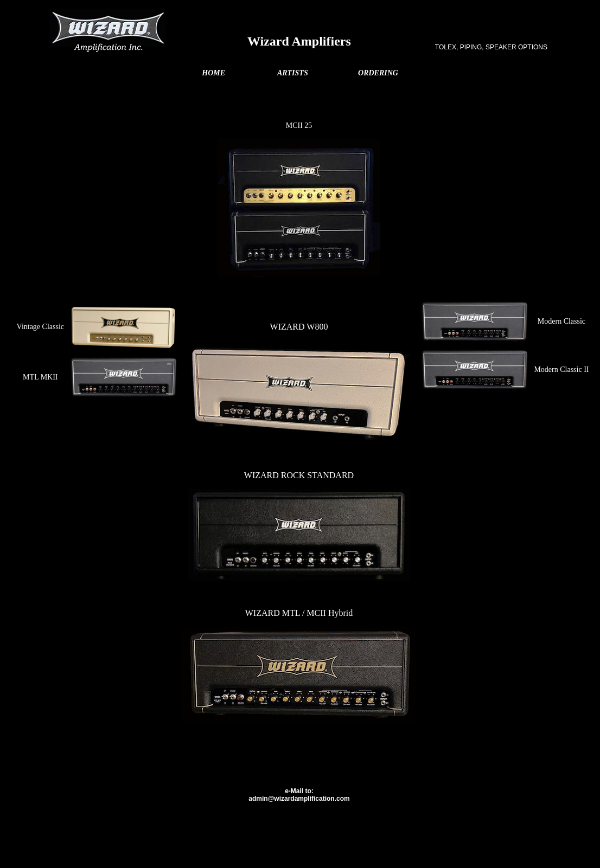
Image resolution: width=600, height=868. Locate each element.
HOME (213, 73)
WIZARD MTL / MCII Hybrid (299, 613)
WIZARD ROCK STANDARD (299, 475)
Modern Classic (561, 321)
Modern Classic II (561, 369)
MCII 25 (299, 126)
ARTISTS (293, 73)
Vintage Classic (40, 327)
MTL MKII (40, 377)
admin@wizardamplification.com (299, 799)
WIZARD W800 (299, 327)
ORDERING (378, 73)
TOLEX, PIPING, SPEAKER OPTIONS (491, 47)
